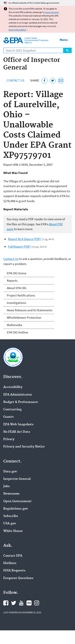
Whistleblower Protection (24, 318)
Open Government (17, 501)
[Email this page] (61, 81)
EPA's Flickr (29, 603)
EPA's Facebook (6, 603)
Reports (12, 281)
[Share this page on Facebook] (45, 81)
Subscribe (11, 516)
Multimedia (15, 325)
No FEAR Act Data (17, 432)
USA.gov (10, 524)
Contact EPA (13, 556)
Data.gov (10, 472)
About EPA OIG (17, 288)
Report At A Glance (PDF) (25, 239)
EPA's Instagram (37, 603)
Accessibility (13, 387)
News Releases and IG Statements (30, 310)
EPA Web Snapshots (18, 425)
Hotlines (10, 563)
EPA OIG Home (17, 273)
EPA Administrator (18, 395)
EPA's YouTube (21, 603)
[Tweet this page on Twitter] (53, 81)
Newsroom (11, 494)
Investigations (16, 303)
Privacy (9, 439)
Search (67, 50)
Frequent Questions (18, 578)
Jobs (7, 486)
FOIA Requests (14, 571)
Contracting (12, 410)
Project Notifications (21, 295)
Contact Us (15, 80)
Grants (8, 417)
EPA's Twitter (14, 603)
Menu (64, 40)
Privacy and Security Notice (24, 447)
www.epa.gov (52, 12)
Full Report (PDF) (19, 247)
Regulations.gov (16, 509)
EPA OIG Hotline (17, 332)
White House (13, 531)
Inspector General (17, 479)
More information (17, 30)
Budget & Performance (21, 402)
